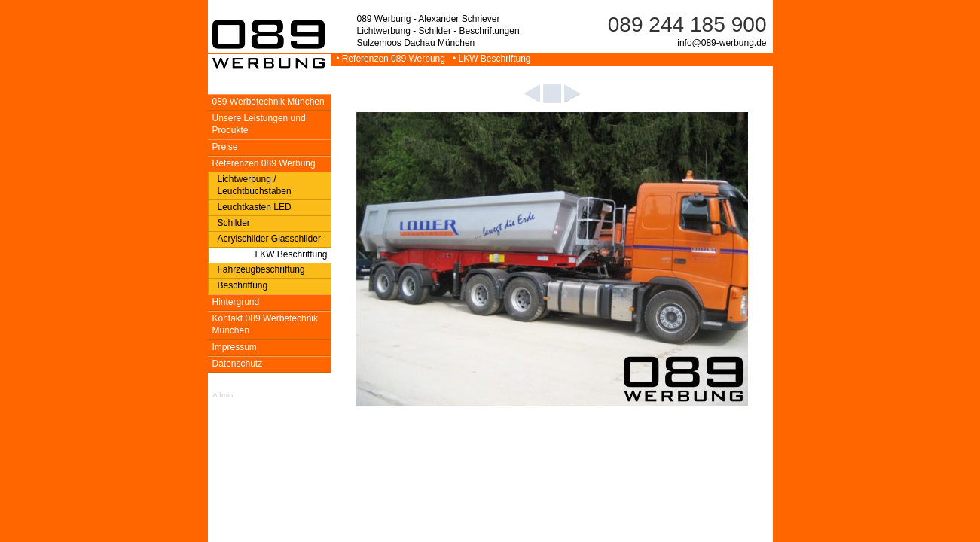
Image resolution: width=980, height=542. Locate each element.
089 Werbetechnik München (269, 102)
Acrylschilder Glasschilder (269, 239)
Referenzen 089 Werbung (264, 163)
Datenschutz (238, 364)
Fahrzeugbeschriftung (261, 269)
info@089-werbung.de (722, 43)
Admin (223, 395)
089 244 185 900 (687, 24)
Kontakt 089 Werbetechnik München (266, 324)
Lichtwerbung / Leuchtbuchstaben (255, 185)
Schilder (234, 223)
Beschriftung (243, 285)
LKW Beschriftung (291, 254)
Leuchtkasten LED (255, 207)
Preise (225, 147)
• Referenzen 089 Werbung (390, 59)
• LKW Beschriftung (489, 59)
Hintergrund (236, 302)
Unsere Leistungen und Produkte (259, 124)
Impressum (235, 347)
